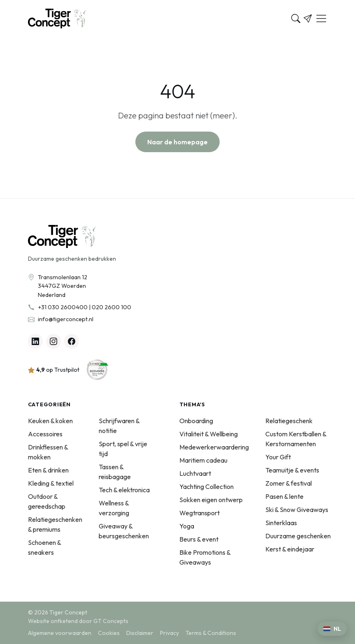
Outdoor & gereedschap (47, 501)
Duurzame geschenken (298, 536)
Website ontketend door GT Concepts (78, 621)
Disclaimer (140, 633)
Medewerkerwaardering (214, 447)
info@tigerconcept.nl (66, 319)
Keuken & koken (50, 421)
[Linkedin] (35, 341)
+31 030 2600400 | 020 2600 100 (85, 307)
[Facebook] (72, 341)
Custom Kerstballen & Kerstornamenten (296, 439)
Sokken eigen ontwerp (211, 500)
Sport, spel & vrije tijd (123, 449)
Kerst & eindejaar (290, 549)
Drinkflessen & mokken (48, 452)
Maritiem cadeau (203, 460)
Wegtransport (200, 513)
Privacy (169, 633)
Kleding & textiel (51, 483)
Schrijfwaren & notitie (119, 426)
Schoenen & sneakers (44, 547)
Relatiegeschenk (289, 421)
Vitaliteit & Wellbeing (209, 434)
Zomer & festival (289, 483)
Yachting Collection (207, 486)
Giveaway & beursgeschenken (124, 531)
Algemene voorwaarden (60, 633)
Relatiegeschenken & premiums (55, 524)
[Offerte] (308, 19)
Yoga (187, 526)
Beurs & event (199, 539)
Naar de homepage (177, 142)
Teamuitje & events (292, 470)
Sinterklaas (281, 523)
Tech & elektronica (124, 490)
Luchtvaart (195, 473)
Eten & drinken (48, 470)
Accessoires (45, 434)
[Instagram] (53, 341)
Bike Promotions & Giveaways (205, 557)
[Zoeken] (296, 19)
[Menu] (321, 19)
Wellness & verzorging (114, 508)
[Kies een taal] (332, 629)
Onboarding (196, 421)
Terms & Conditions (211, 633)
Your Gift (278, 457)
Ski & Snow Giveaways (297, 510)
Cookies (109, 633)
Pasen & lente (284, 496)
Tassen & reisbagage (115, 472)
